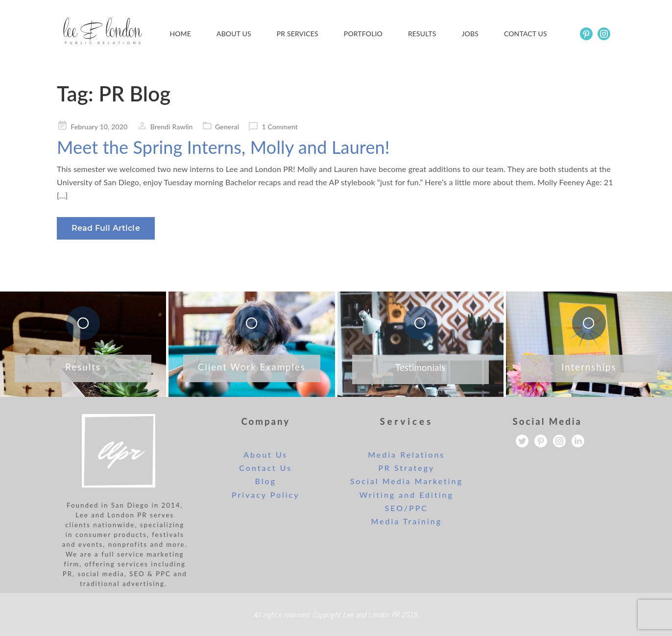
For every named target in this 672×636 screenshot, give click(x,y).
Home (180, 34)
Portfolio (363, 34)
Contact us (526, 34)
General (227, 127)
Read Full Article (106, 228)
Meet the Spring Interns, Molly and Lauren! (223, 147)
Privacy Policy (266, 495)
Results (422, 34)
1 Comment (280, 127)
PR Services (298, 34)
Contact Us (265, 468)
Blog (266, 481)
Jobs (470, 34)
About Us (234, 34)
